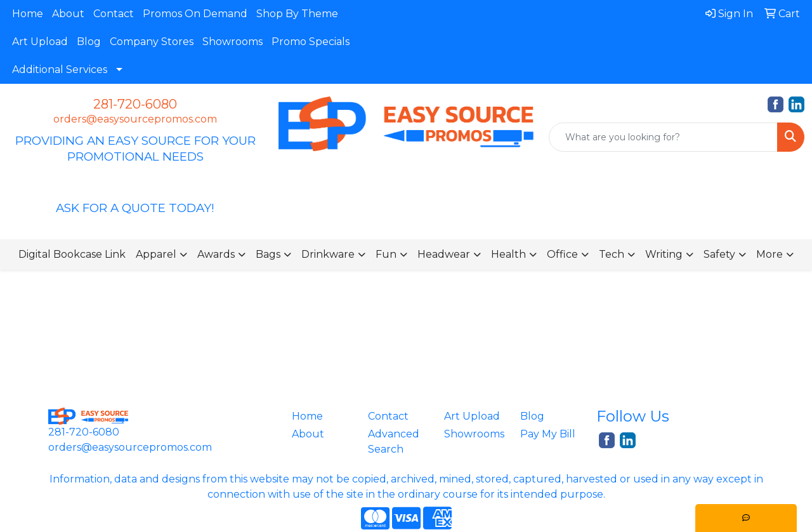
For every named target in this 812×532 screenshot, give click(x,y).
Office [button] (562, 254)
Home (28, 14)
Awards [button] (216, 254)
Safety (719, 254)
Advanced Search (394, 442)
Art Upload (40, 42)
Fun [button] (386, 254)
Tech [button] (612, 254)
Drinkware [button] (328, 254)
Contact (114, 14)
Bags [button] (268, 254)
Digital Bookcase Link (72, 254)
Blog (89, 42)
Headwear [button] (444, 254)
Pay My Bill (548, 434)
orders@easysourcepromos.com (135, 119)
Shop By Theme (297, 14)
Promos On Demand (195, 14)
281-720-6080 (135, 104)
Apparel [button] (156, 254)
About (68, 14)
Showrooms (232, 42)
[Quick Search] (663, 137)
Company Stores (152, 42)
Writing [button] (664, 254)
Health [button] (508, 254)
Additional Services (60, 70)
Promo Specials (311, 42)
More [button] (769, 254)
